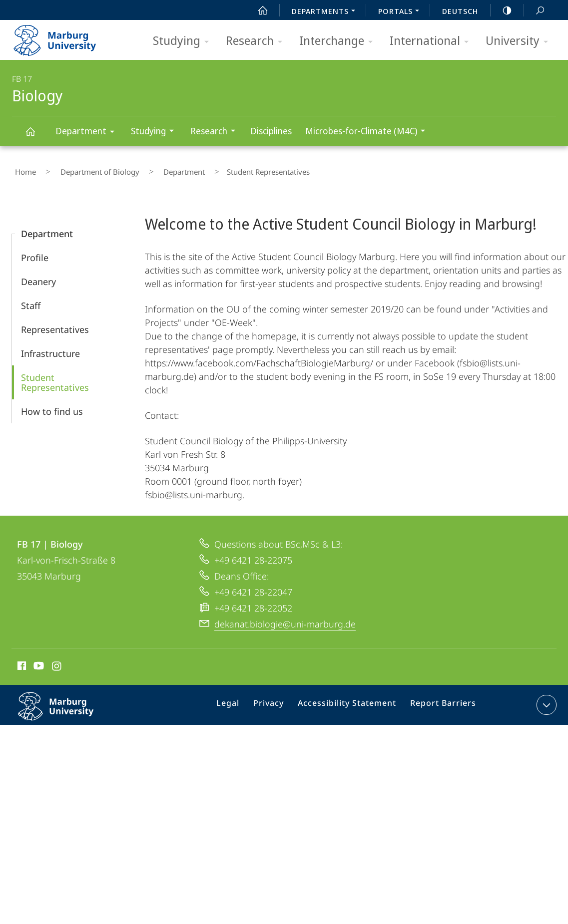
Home (22, 169)
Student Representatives (55, 376)
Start (257, 10)
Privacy (278, 701)
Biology (36, 136)
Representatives (55, 323)
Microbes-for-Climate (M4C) (368, 132)
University (520, 41)
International (432, 41)
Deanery (38, 276)
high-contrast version (502, 10)
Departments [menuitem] (326, 12)
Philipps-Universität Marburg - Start (66, 37)
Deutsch (460, 11)
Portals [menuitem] (401, 12)
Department (88, 133)
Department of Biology (85, 169)
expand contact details (545, 699)
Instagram (57, 661)
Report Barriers (440, 701)
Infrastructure (50, 347)
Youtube (38, 661)
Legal (241, 701)
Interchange (339, 41)
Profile (35, 252)
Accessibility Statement (351, 701)
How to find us (52, 405)
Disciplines (271, 131)
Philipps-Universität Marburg (66, 708)
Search (535, 11)
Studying (184, 41)
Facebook (21, 661)
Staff (31, 300)
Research (257, 41)
